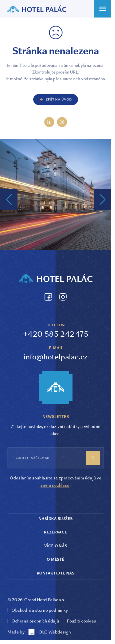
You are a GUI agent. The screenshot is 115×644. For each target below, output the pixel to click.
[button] (9, 200)
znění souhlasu (55, 485)
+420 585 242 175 (56, 334)
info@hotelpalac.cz (56, 357)
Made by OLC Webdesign (39, 632)
